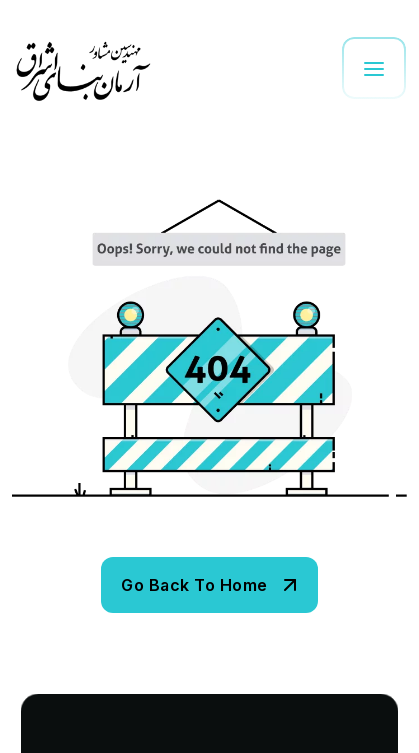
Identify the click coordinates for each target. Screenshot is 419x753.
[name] (209, 585)
